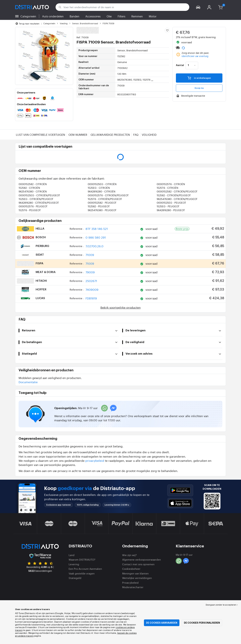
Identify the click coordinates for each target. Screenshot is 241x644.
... (152, 80)
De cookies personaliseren (202, 623)
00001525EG (102, 184)
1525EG (99, 188)
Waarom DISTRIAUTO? (82, 559)
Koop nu (199, 88)
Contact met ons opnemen (138, 564)
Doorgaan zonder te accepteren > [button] (222, 605)
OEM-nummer (78, 135)
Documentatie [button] (28, 382)
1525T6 (167, 188)
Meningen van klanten (135, 573)
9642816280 (102, 191)
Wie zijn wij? (129, 555)
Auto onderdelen (53, 16)
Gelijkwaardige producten (110, 135)
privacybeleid (95, 461)
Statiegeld (75, 578)
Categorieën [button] (28, 16)
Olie (109, 16)
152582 (29, 188)
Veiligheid (149, 135)
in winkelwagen (199, 78)
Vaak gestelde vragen (82, 573)
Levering (74, 564)
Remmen (137, 16)
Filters (122, 16)
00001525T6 (171, 184)
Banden (74, 16)
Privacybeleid (130, 583)
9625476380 (33, 191)
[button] (198, 7)
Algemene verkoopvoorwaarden (142, 559)
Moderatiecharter (133, 587)
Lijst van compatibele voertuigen (41, 135)
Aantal (180, 65)
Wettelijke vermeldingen (137, 578)
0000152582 (33, 184)
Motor (153, 16)
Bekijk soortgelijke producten (120, 307)
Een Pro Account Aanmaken (85, 569)
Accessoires (93, 16)
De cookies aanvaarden (162, 623)
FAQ (136, 135)
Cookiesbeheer (131, 569)
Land (72, 555)
